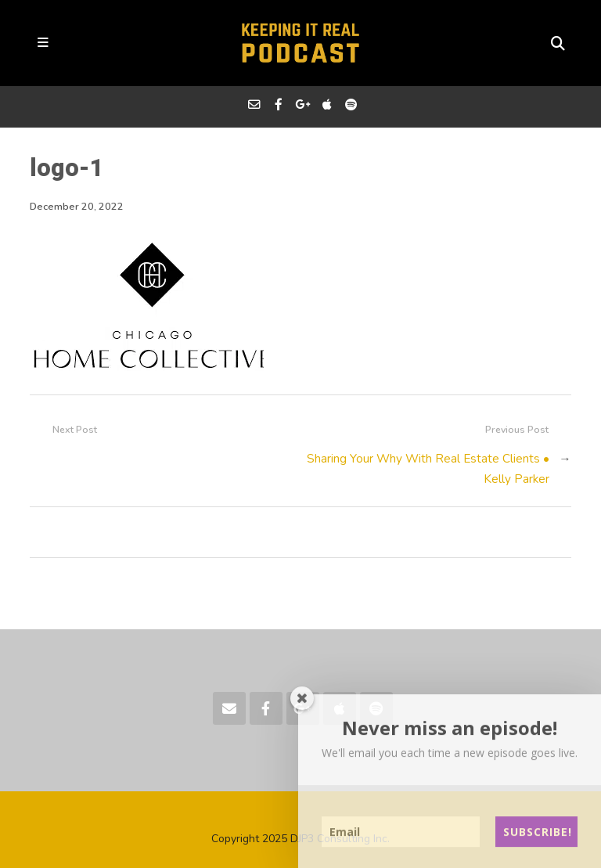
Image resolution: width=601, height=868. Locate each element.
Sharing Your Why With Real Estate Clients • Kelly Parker (428, 468)
